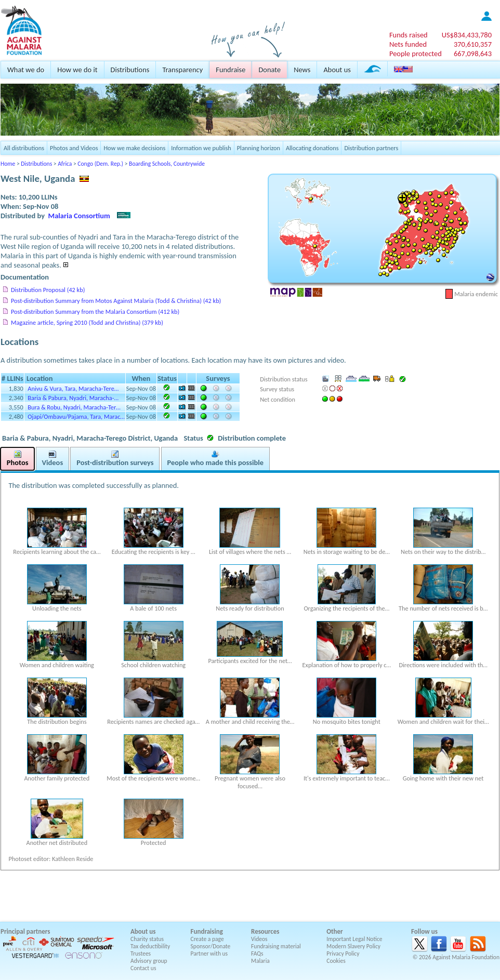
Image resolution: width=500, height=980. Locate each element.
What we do (26, 70)
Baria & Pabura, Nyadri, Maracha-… (73, 398)
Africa (65, 164)
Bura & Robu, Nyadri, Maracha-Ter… (74, 407)
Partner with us (209, 953)
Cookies (336, 961)
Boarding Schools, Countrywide (167, 164)
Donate (269, 70)
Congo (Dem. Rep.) (100, 164)
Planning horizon (259, 148)
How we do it (77, 70)
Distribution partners (371, 148)
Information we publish (201, 148)
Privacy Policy (343, 953)
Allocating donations (312, 148)
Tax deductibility (150, 946)
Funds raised (409, 35)
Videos (259, 939)
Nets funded (408, 44)
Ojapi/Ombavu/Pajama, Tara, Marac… (76, 416)
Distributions (130, 70)
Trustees (141, 953)
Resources (265, 931)
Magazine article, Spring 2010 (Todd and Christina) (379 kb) (87, 322)
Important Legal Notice (354, 939)
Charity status (147, 939)
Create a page (207, 939)
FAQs (257, 953)
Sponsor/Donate (211, 946)
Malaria (260, 961)
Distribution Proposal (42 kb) (48, 290)
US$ (467, 35)
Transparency (182, 70)
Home (8, 164)
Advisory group (149, 961)
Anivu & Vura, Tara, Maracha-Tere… (73, 388)
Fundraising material (276, 946)
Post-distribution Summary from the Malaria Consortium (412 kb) (95, 312)
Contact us (143, 968)
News (302, 70)
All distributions (24, 148)
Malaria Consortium (79, 216)
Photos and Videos (74, 148)
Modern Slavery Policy (353, 946)
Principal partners (25, 931)
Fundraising (207, 931)
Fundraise (231, 70)
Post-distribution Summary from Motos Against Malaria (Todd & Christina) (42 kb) (116, 301)
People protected (416, 54)
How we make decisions (134, 148)
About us (337, 70)
